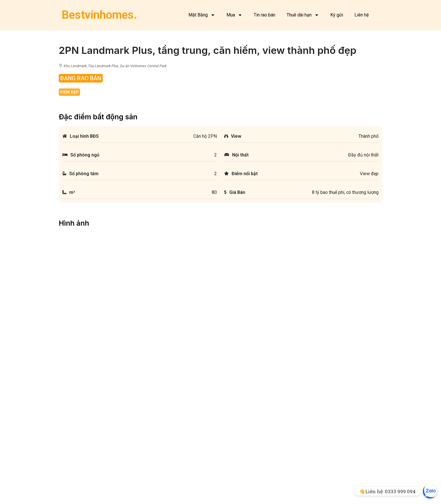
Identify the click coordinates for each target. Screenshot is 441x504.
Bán (163, 491)
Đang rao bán (81, 78)
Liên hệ (362, 15)
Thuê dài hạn (303, 15)
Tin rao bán (264, 15)
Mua (234, 15)
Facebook (72, 498)
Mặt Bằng (202, 15)
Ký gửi (337, 15)
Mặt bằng (71, 491)
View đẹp (69, 92)
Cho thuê (167, 498)
